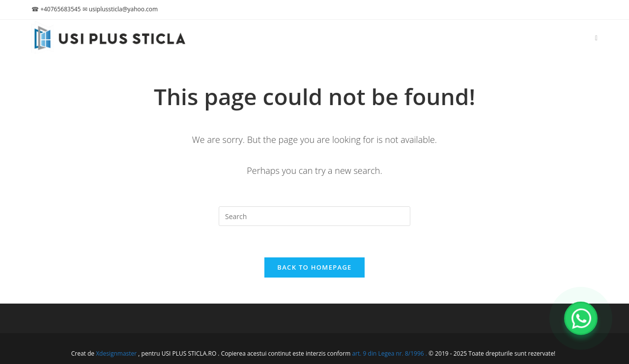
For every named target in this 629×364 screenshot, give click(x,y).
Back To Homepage (314, 267)
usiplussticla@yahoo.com (124, 9)
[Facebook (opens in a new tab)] (596, 38)
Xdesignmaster (116, 353)
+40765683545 (60, 9)
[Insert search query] (314, 216)
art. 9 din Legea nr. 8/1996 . (390, 353)
